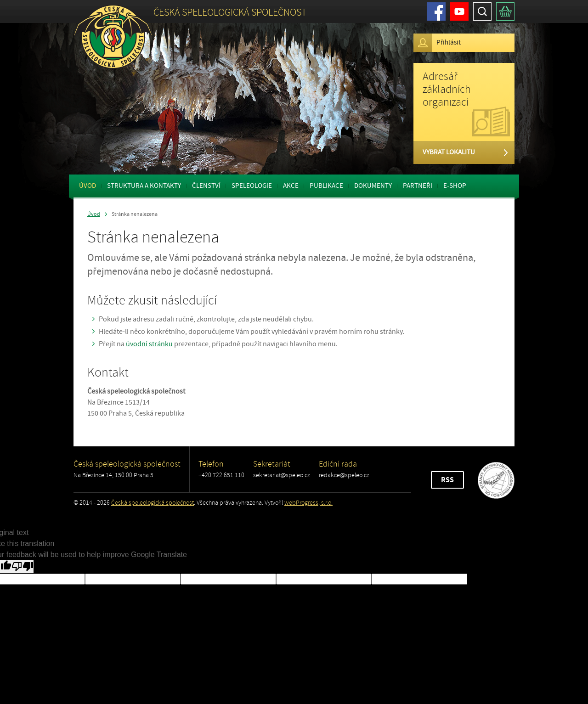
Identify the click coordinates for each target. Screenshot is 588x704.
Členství (206, 186)
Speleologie (252, 186)
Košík (505, 11)
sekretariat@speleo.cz (282, 475)
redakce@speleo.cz (344, 475)
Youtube (459, 11)
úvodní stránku (149, 344)
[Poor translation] (23, 567)
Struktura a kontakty (144, 186)
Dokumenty (373, 186)
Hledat (482, 11)
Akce (291, 186)
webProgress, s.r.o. (308, 503)
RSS (447, 480)
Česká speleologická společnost (153, 503)
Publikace (326, 186)
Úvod (88, 186)
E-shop (455, 186)
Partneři (418, 186)
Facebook (436, 11)
